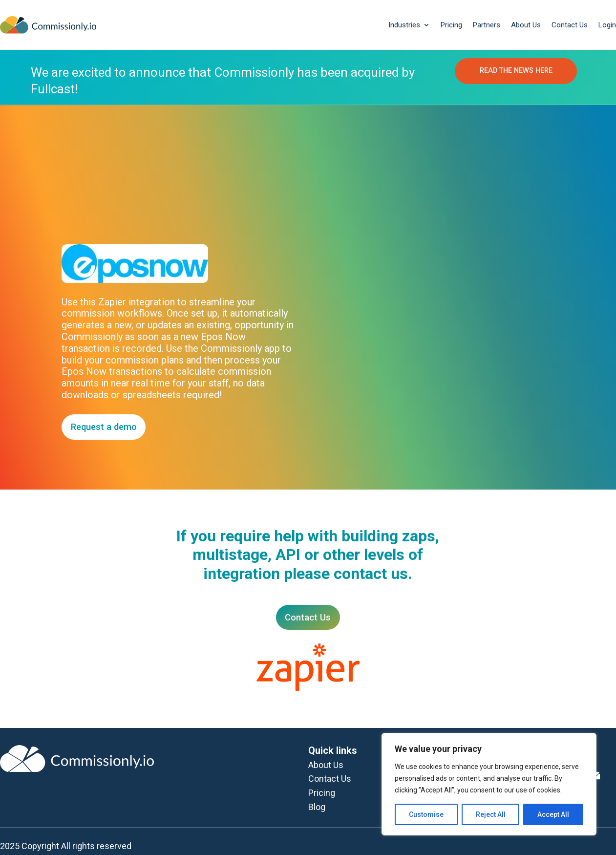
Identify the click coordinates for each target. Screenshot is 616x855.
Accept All (553, 814)
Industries (404, 25)
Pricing (451, 25)
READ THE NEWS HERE (516, 71)
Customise (426, 814)
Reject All (491, 814)
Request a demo (105, 427)
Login (607, 25)
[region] (489, 784)
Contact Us (570, 25)
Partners (487, 25)
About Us (526, 25)
